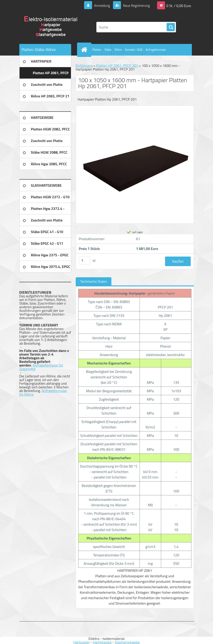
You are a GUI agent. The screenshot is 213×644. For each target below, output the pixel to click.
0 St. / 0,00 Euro (179, 5)
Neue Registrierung (135, 5)
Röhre (118, 50)
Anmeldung (99, 5)
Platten (97, 50)
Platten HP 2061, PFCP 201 (117, 66)
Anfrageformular (156, 50)
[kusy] (85, 261)
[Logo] (51, 27)
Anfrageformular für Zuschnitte (41, 367)
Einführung (84, 66)
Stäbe (108, 50)
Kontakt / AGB (134, 50)
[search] (171, 27)
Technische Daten (94, 281)
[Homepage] (85, 50)
